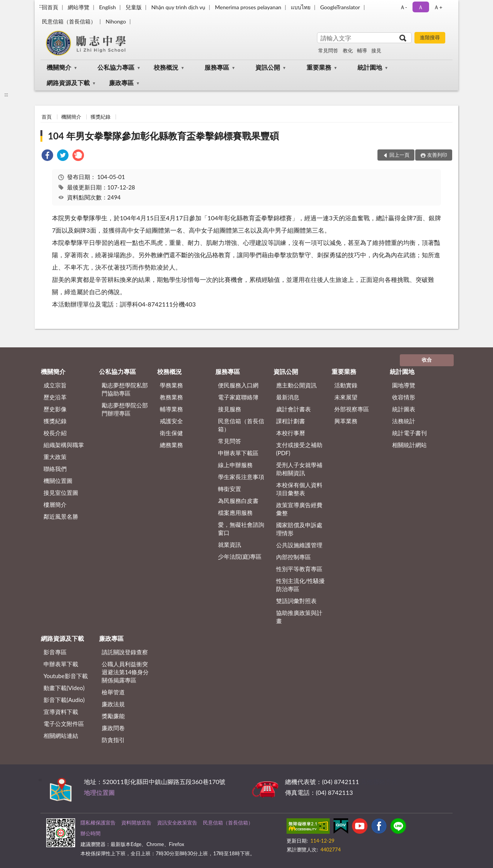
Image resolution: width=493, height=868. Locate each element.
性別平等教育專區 (299, 569)
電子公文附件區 (64, 724)
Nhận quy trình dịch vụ (178, 7)
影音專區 (55, 652)
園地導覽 (404, 385)
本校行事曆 (291, 433)
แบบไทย (301, 7)
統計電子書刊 (409, 433)
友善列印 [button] (437, 155)
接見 (376, 50)
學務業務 (171, 385)
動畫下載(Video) (64, 688)
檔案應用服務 (235, 513)
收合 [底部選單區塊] (427, 360)
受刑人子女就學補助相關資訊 (299, 469)
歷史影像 (55, 409)
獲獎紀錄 (101, 117)
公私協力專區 (116, 67)
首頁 (47, 117)
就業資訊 (230, 545)
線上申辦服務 (235, 465)
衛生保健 (171, 433)
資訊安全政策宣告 (177, 823)
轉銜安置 (230, 489)
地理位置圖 (99, 792)
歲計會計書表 (293, 409)
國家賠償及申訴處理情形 (299, 529)
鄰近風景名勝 (61, 516)
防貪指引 (113, 740)
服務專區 (217, 67)
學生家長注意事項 (241, 477)
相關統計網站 (409, 445)
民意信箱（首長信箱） (69, 21)
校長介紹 (55, 433)
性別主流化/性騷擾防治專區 (301, 585)
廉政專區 (121, 83)
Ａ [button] (421, 7)
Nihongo (116, 21)
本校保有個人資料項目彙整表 (299, 489)
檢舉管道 (113, 692)
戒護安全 (171, 421)
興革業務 (346, 421)
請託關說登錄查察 (125, 652)
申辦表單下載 (61, 664)
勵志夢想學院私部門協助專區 (125, 389)
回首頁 (50, 7)
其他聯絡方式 (379, 782)
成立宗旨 (55, 385)
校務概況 (166, 67)
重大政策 (55, 457)
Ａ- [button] (403, 7)
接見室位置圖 (61, 493)
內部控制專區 (293, 557)
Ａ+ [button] (438, 7)
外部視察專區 (352, 409)
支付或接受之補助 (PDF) (299, 449)
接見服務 (230, 409)
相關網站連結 (61, 736)
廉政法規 (113, 704)
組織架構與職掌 (64, 445)
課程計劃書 (291, 421)
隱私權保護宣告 (98, 823)
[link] (47, 156)
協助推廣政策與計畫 (299, 617)
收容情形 (404, 397)
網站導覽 (79, 7)
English (107, 7)
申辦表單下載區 (238, 453)
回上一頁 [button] (399, 155)
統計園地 (370, 67)
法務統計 (404, 421)
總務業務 (171, 445)
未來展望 (346, 397)
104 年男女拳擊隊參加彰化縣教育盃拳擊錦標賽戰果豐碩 (163, 136)
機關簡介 (59, 67)
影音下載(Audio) (64, 700)
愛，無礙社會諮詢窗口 (241, 529)
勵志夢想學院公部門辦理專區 (125, 409)
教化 (348, 50)
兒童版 (134, 7)
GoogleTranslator (340, 7)
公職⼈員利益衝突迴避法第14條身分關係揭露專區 (125, 672)
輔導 (362, 50)
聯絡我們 (55, 469)
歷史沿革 (55, 397)
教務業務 (171, 397)
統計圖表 (404, 409)
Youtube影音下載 (66, 676)
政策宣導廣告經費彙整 (299, 509)
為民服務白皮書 (238, 501)
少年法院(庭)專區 (240, 556)
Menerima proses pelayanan (248, 7)
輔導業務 (171, 409)
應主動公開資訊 (296, 385)
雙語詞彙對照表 (296, 601)
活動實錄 (346, 385)
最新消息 (288, 397)
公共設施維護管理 (299, 545)
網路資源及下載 (68, 83)
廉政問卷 (113, 728)
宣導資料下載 (61, 712)
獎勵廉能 (113, 716)
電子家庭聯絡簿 (238, 397)
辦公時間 (91, 833)
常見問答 (328, 50)
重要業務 (319, 67)
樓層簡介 (55, 504)
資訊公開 (268, 67)
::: (41, 6)
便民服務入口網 (238, 385)
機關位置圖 (58, 481)
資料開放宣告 (136, 823)
